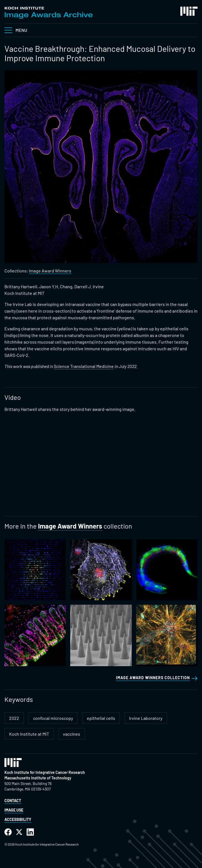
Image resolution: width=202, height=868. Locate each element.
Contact (13, 801)
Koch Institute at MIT (29, 734)
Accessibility (18, 819)
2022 (14, 718)
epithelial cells (101, 718)
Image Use (14, 810)
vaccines (72, 734)
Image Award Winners (50, 271)
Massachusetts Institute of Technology (38, 778)
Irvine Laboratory (146, 718)
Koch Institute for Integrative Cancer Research (45, 772)
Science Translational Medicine (84, 366)
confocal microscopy (53, 718)
